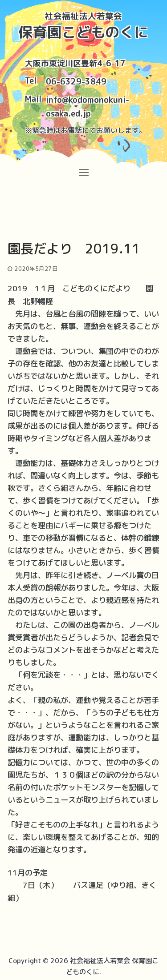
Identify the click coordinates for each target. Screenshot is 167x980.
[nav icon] (83, 172)
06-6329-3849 (76, 82)
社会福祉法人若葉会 (83, 16)
